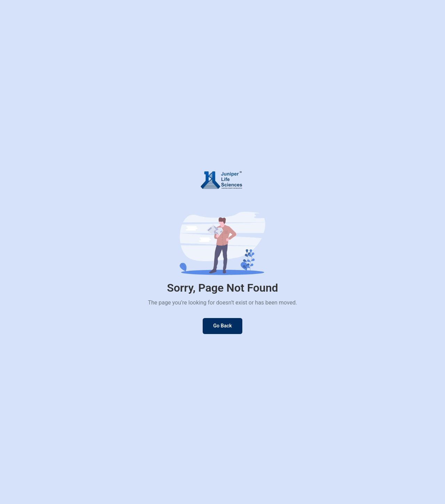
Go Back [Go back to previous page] (222, 326)
